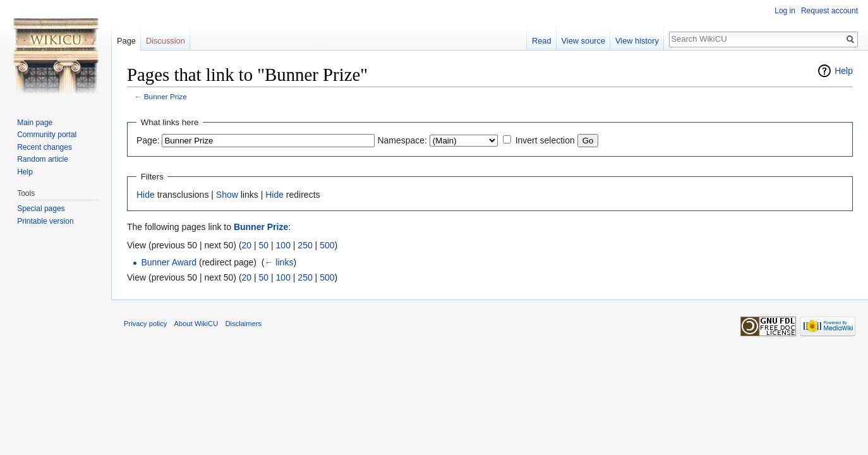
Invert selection (545, 140)
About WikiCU (196, 324)
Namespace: (402, 140)
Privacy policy (145, 324)
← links (279, 262)
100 (283, 245)
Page (126, 41)
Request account (829, 11)
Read (542, 41)
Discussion (166, 41)
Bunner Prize (166, 96)
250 (305, 245)
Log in (785, 11)
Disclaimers (243, 324)
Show (227, 195)
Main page (35, 123)
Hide (146, 195)
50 (264, 245)
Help (844, 71)
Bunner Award (169, 262)
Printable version (45, 221)
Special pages (41, 209)
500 (327, 245)
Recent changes (45, 147)
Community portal (47, 135)
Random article (43, 159)
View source (583, 41)
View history (637, 41)
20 (247, 245)
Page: (148, 140)
